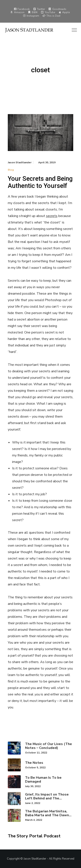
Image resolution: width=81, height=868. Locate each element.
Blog (11, 170)
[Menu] (72, 30)
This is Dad (52, 16)
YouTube (48, 12)
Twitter (39, 9)
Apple (64, 12)
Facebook (22, 9)
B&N (33, 12)
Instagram (31, 16)
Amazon (17, 12)
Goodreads (57, 9)
